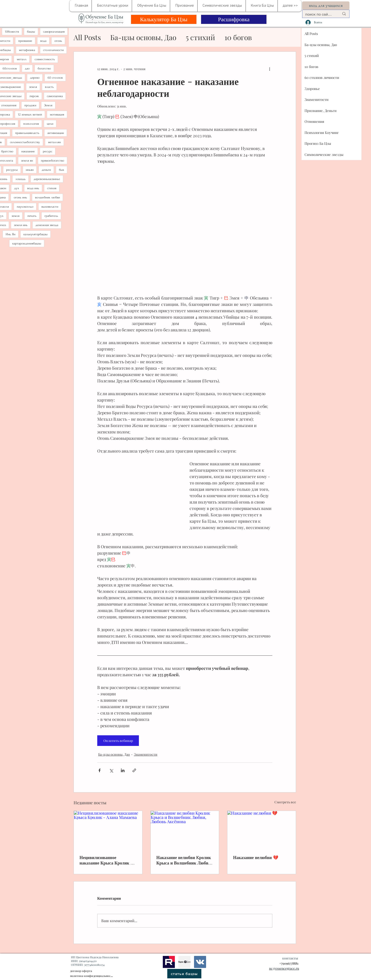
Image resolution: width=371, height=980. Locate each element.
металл (22, 59)
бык (62, 170)
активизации (56, 133)
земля (33, 87)
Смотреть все (285, 802)
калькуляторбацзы (35, 234)
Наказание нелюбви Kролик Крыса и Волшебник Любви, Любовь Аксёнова (184, 860)
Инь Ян (11, 234)
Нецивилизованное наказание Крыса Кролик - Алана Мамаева (106, 860)
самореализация (54, 32)
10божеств (12, 32)
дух (17, 188)
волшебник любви (47, 197)
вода (43, 41)
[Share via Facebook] (99, 770)
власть (49, 87)
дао (27, 68)
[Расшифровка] (234, 19)
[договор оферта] (97, 971)
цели (50, 124)
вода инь (33, 188)
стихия (52, 188)
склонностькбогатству (25, 142)
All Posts (87, 37)
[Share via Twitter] (111, 770)
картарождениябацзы (27, 243)
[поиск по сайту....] (319, 14)
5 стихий (200, 37)
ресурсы (12, 170)
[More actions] (269, 69)
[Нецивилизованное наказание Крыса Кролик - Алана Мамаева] (108, 830)
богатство (44, 68)
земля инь (21, 225)
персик (34, 96)
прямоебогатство (53, 160)
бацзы (31, 32)
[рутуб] (169, 962)
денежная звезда (47, 225)
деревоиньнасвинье (47, 179)
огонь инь (20, 197)
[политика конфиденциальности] (91, 976)
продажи (30, 105)
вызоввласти (50, 207)
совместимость (45, 59)
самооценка (55, 96)
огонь (58, 41)
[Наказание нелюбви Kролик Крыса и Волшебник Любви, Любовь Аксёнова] (185, 830)
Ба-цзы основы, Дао (143, 37)
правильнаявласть (27, 133)
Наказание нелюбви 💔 (256, 858)
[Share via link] (134, 770)
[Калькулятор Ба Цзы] (164, 19)
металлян (54, 142)
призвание (25, 41)
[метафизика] (184, 962)
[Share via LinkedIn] (123, 770)
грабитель (51, 216)
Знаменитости (146, 754)
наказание (28, 151)
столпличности (53, 50)
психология (31, 124)
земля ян (27, 160)
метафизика (27, 50)
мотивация (57, 114)
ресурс (48, 151)
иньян (30, 170)
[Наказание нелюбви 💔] (262, 830)
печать (32, 216)
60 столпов (55, 78)
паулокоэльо (25, 207)
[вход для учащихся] (326, 6)
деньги (46, 170)
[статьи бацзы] (184, 974)
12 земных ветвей (30, 114)
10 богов (238, 37)
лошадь (20, 179)
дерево (35, 78)
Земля (48, 105)
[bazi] (200, 962)
